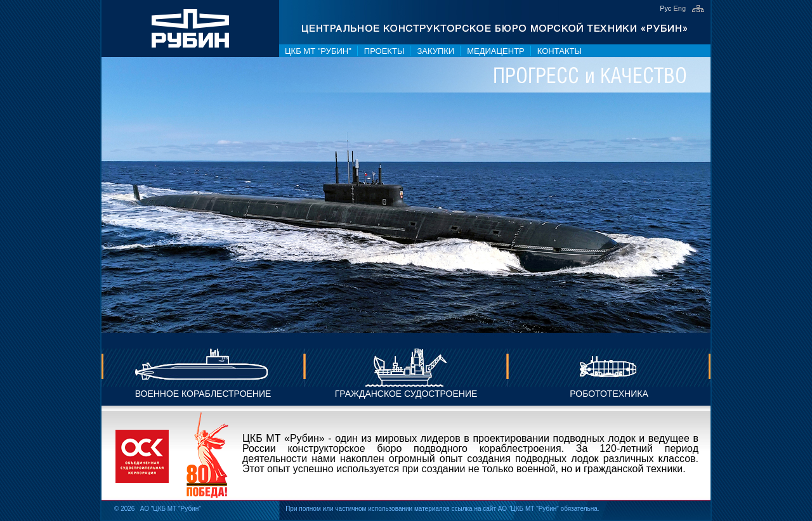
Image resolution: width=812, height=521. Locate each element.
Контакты (560, 51)
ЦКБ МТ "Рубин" (318, 51)
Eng (679, 8)
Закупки (435, 51)
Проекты (384, 51)
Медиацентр (496, 51)
